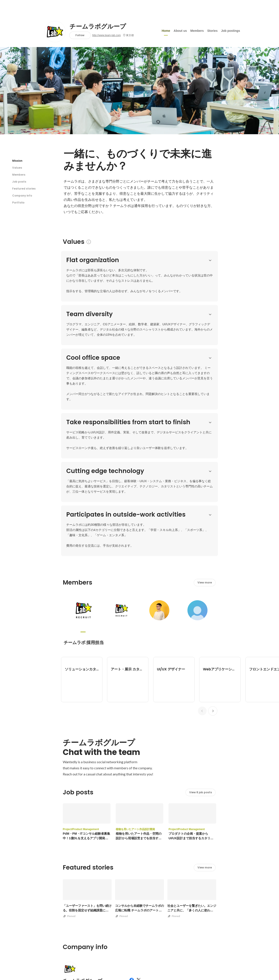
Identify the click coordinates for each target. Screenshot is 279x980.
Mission (17, 161)
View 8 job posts (201, 601)
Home (166, 30)
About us (180, 30)
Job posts (19, 182)
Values (17, 168)
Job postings (231, 30)
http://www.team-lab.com (106, 35)
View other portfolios (173, 869)
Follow (80, 35)
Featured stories (24, 189)
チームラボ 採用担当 (84, 451)
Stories (212, 30)
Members (197, 30)
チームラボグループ (98, 27)
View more (205, 391)
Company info (22, 196)
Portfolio (18, 203)
